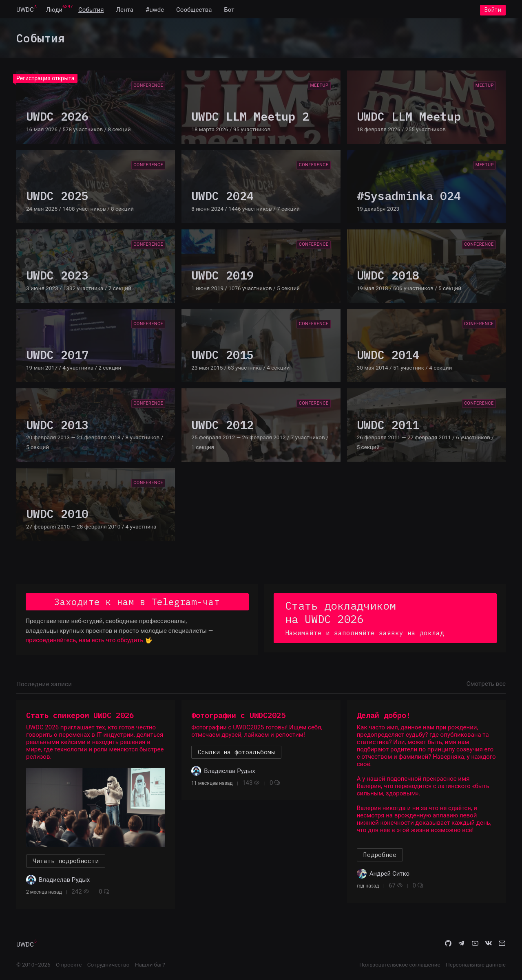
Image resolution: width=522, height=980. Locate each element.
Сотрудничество (108, 967)
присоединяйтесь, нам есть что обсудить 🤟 (89, 643)
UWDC (25, 11)
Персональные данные (476, 967)
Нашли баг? (150, 967)
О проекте (69, 967)
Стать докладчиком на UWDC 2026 (385, 620)
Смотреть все (486, 686)
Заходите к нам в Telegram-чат (137, 604)
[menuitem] (25, 11)
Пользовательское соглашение (400, 967)
